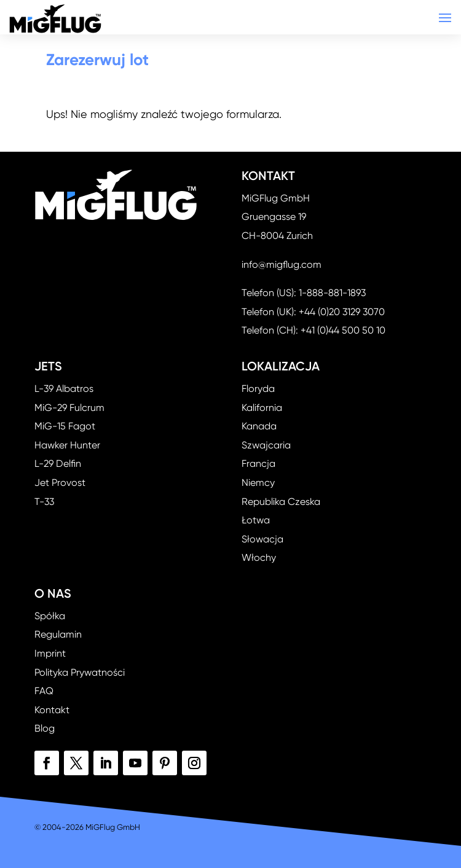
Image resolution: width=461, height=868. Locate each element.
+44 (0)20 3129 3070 (342, 312)
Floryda (258, 389)
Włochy (259, 557)
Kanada (259, 426)
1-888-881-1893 (332, 293)
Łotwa (256, 520)
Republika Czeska (281, 502)
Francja (258, 463)
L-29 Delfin (58, 463)
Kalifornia (262, 408)
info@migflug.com (282, 264)
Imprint (50, 653)
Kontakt (52, 710)
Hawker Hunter (67, 445)
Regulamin (58, 634)
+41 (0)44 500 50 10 (343, 330)
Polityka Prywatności (80, 672)
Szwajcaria (266, 445)
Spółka (50, 616)
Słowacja (262, 539)
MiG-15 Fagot (65, 426)
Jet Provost (60, 483)
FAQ (44, 691)
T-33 (44, 502)
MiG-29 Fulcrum (69, 408)
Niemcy (258, 483)
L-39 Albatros (64, 389)
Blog (45, 728)
